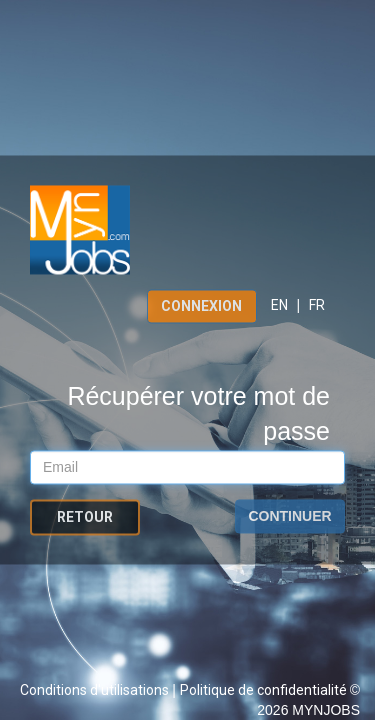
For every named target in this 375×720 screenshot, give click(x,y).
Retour (85, 518)
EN (279, 305)
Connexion (201, 306)
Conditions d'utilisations (96, 690)
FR (317, 305)
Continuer (289, 517)
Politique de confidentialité (265, 690)
